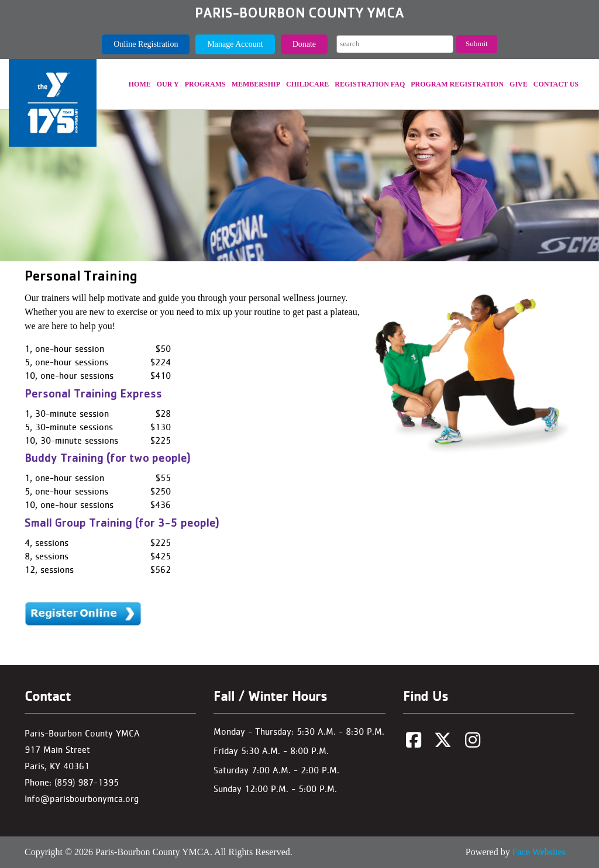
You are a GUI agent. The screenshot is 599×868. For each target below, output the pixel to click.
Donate (304, 44)
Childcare (307, 84)
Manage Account (235, 44)
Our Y (168, 84)
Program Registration (457, 84)
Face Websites (539, 852)
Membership (256, 84)
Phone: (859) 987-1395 (72, 782)
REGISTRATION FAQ (370, 84)
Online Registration (146, 44)
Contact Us (556, 84)
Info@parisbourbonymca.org (82, 799)
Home (140, 84)
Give (519, 84)
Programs (205, 84)
